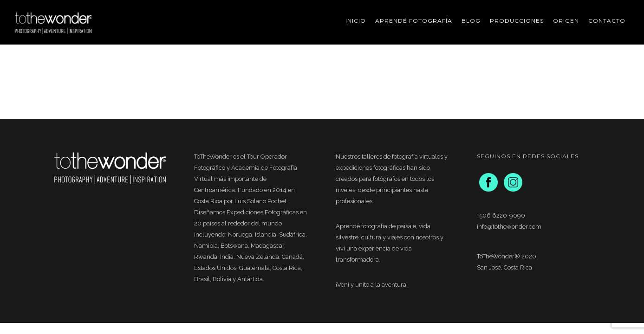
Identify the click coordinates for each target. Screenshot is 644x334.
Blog (471, 21)
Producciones (517, 21)
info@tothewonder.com (509, 227)
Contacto (607, 21)
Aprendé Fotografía (414, 21)
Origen (566, 21)
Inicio (356, 21)
